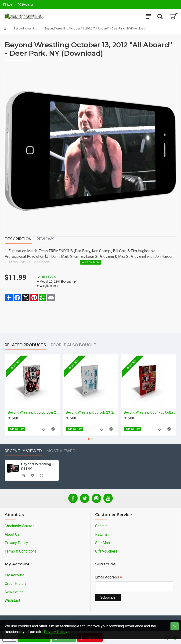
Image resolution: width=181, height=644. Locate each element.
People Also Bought (74, 345)
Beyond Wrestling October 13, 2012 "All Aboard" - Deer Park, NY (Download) (39, 464)
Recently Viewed (23, 451)
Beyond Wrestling (25, 28)
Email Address (109, 578)
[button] (89, 439)
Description (18, 239)
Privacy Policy (56, 632)
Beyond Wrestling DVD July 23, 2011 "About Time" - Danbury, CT (91, 412)
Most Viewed (61, 451)
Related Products (25, 345)
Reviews (45, 239)
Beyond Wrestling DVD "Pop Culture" (149, 412)
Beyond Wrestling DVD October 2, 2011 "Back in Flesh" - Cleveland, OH (33, 412)
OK (175, 626)
